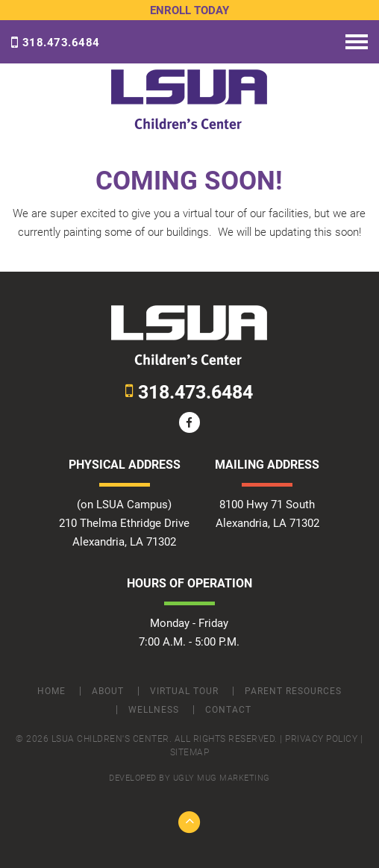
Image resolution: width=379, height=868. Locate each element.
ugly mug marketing (222, 778)
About (108, 691)
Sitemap (190, 752)
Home (51, 691)
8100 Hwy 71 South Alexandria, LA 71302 (267, 514)
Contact (228, 710)
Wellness (154, 710)
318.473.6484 (56, 43)
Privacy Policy (321, 739)
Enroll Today (189, 10)
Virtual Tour (184, 691)
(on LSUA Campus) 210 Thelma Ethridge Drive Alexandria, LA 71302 (124, 523)
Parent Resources (293, 691)
